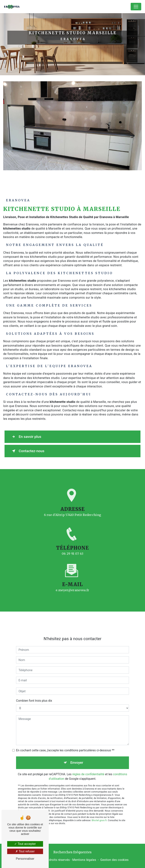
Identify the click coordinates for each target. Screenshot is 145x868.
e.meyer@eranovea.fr (72, 585)
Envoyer (77, 758)
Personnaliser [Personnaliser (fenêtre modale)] (25, 859)
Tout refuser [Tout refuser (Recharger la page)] (25, 851)
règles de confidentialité (88, 769)
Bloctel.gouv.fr (99, 815)
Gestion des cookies (114, 860)
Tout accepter (25, 844)
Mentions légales (84, 860)
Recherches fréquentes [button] (72, 852)
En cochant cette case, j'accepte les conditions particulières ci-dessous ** (65, 745)
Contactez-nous (27, 451)
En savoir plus (26, 437)
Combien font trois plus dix (34, 696)
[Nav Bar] (136, 7)
